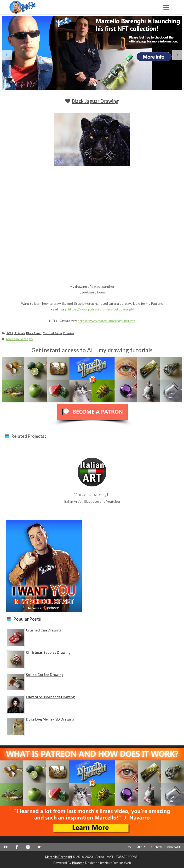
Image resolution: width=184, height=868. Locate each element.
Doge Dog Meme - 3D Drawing (50, 719)
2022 (10, 333)
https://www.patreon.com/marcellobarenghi (101, 309)
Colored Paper (52, 333)
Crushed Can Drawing (44, 630)
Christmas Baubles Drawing (48, 652)
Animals (20, 333)
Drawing (69, 333)
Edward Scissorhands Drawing (50, 697)
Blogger (78, 863)
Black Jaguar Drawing (95, 101)
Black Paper (34, 333)
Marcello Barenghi (58, 857)
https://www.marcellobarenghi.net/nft (106, 321)
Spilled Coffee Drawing (45, 675)
